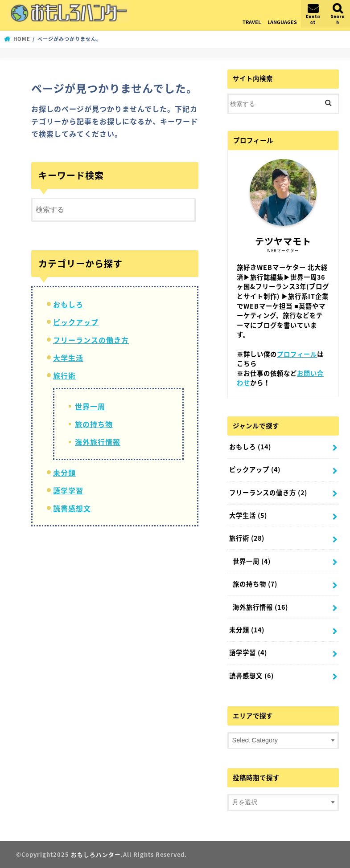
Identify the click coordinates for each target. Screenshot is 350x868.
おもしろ (68, 304)
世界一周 (90, 406)
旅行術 (64, 375)
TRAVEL (252, 22)
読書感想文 (72, 508)
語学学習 (68, 490)
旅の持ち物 (94, 424)
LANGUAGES (282, 22)
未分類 (64, 473)
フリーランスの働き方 (91, 340)
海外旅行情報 (98, 442)
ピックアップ (76, 322)
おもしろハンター (96, 854)
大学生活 (68, 358)
